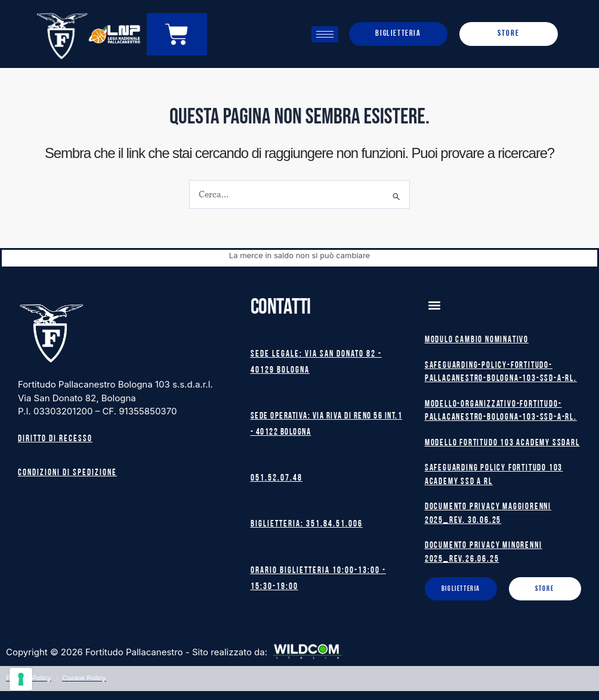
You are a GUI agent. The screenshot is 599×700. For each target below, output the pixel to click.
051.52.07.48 (277, 477)
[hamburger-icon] (325, 34)
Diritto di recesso (55, 436)
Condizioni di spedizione (67, 470)
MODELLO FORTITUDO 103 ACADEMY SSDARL (502, 440)
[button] (435, 303)
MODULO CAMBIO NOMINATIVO (477, 338)
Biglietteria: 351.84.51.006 (307, 524)
